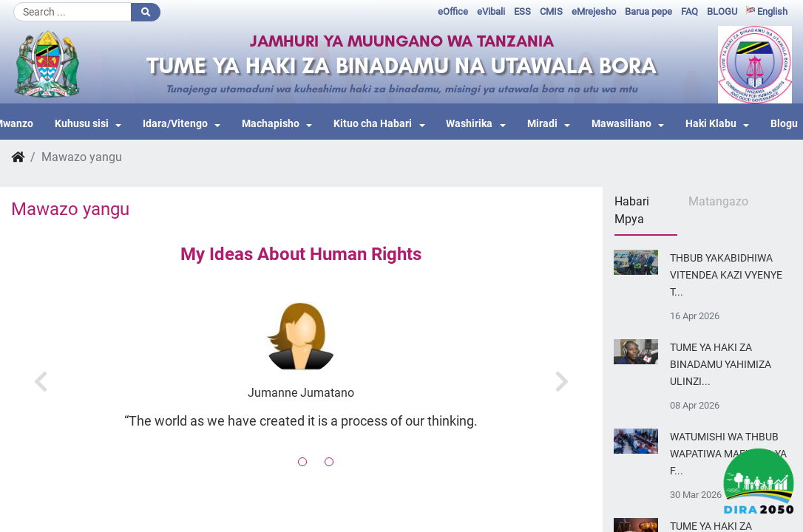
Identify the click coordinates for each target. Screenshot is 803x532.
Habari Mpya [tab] (632, 210)
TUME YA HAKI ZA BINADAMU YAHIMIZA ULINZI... (721, 365)
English (767, 11)
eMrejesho (594, 11)
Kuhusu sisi (82, 124)
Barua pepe (648, 11)
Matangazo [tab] (718, 201)
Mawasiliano (621, 124)
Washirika (469, 124)
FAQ (690, 11)
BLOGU (722, 11)
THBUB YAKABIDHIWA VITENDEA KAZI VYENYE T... (726, 275)
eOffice (453, 11)
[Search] (72, 12)
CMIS (551, 11)
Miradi (542, 124)
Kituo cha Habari (373, 124)
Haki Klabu (711, 124)
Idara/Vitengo (175, 124)
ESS (522, 11)
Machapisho (271, 124)
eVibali (491, 11)
